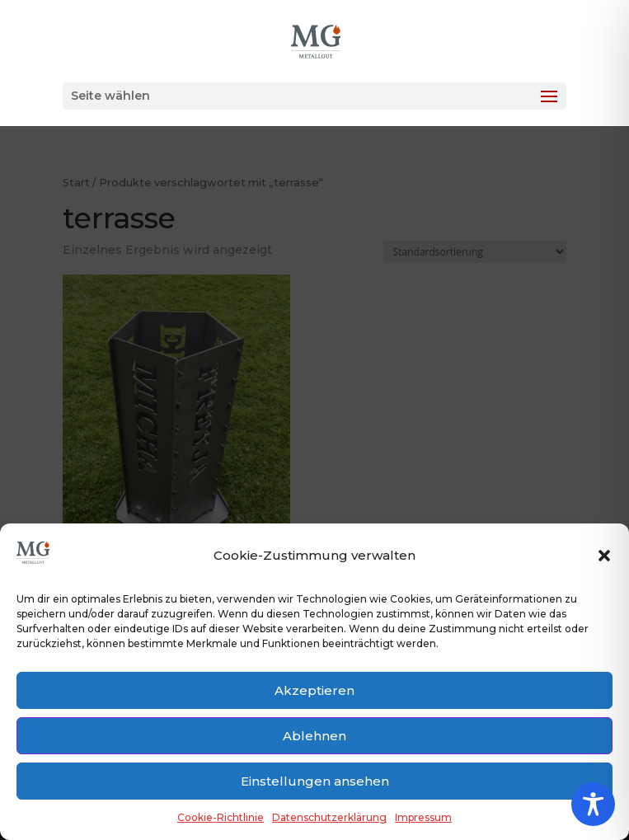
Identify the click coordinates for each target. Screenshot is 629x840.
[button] (604, 556)
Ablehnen (314, 736)
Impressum (423, 817)
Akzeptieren (314, 690)
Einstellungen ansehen (315, 781)
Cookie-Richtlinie (221, 817)
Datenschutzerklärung (329, 817)
